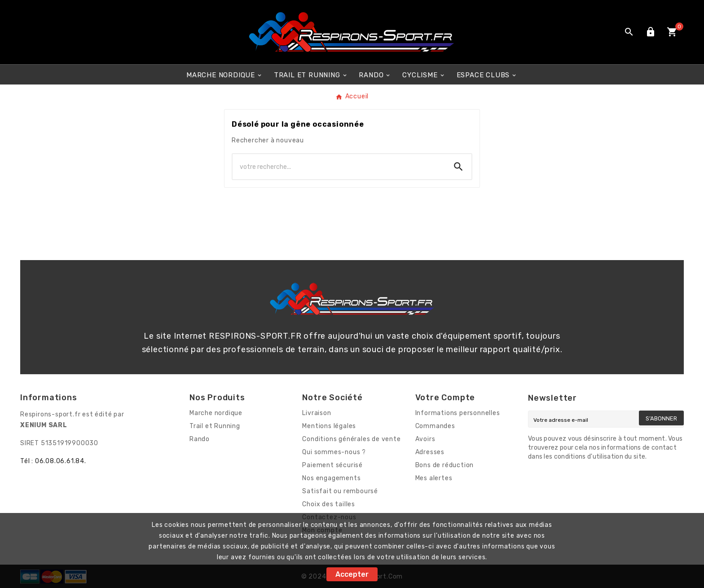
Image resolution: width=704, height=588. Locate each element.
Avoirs (425, 439)
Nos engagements (331, 478)
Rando (200, 439)
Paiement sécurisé (332, 465)
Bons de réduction (445, 465)
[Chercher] (339, 167)
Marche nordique (216, 413)
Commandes (435, 426)
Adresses (430, 452)
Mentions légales (329, 426)
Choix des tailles (329, 504)
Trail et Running (215, 426)
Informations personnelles (458, 413)
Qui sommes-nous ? (334, 452)
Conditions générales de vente (351, 439)
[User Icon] (651, 32)
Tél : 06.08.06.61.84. (53, 461)
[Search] (458, 167)
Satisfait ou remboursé (340, 491)
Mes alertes (434, 478)
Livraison (317, 413)
